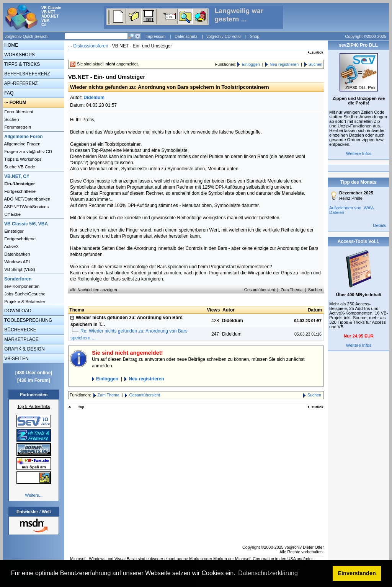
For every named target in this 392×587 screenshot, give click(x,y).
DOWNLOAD (17, 311)
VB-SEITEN (16, 359)
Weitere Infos (359, 153)
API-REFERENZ (20, 83)
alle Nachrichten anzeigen (94, 290)
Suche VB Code (19, 167)
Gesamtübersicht (260, 290)
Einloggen (251, 64)
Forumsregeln (17, 127)
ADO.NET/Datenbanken (27, 199)
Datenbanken (17, 254)
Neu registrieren (284, 64)
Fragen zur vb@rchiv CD (28, 152)
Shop (254, 36)
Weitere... (33, 495)
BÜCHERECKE (20, 330)
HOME (11, 45)
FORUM (18, 103)
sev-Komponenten (21, 286)
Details (380, 225)
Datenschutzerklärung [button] (268, 573)
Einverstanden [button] (357, 573)
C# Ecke (12, 214)
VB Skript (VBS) (19, 269)
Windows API (16, 262)
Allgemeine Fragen (22, 144)
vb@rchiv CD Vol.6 (224, 36)
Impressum (156, 36)
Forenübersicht (18, 112)
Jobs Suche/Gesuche (24, 294)
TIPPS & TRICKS (21, 64)
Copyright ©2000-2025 (366, 36)
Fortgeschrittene (19, 191)
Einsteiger (13, 231)
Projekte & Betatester (24, 302)
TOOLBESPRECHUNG (28, 320)
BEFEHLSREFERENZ (27, 74)
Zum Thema (292, 290)
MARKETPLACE (21, 339)
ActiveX (11, 246)
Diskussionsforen (91, 46)
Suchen (11, 119)
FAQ (8, 93)
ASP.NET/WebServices (26, 207)
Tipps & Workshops (22, 159)
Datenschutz (186, 36)
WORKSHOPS (19, 55)
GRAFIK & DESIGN (24, 349)
